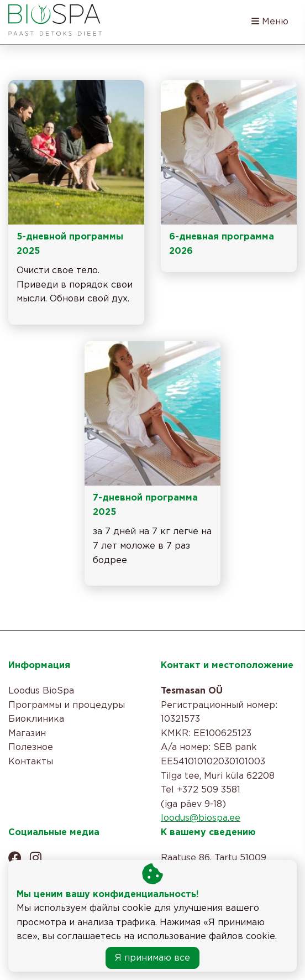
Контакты (31, 762)
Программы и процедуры (67, 705)
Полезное (31, 747)
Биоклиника (36, 719)
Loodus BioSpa (41, 691)
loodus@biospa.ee (201, 818)
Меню (270, 21)
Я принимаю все (152, 958)
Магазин (27, 734)
